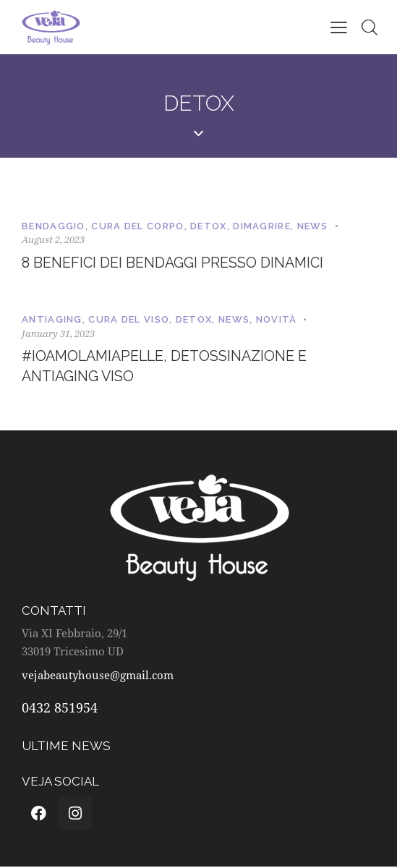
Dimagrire (262, 226)
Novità (277, 320)
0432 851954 (60, 709)
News (313, 226)
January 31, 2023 (58, 333)
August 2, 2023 (53, 239)
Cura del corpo (137, 226)
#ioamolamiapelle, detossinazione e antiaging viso (168, 367)
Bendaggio (54, 226)
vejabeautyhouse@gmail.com (98, 676)
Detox (209, 226)
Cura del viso (129, 320)
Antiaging (52, 320)
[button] (339, 26)
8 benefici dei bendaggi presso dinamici (174, 263)
